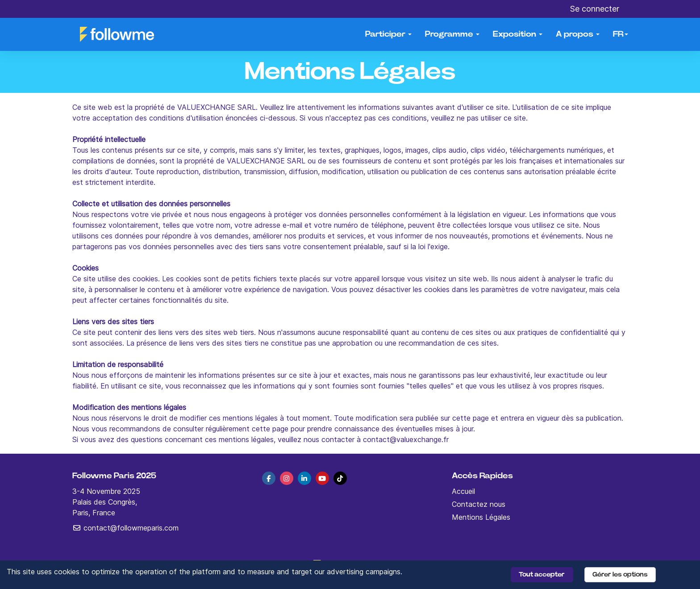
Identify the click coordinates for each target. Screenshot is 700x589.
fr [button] (621, 34)
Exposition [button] (518, 34)
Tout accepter (542, 574)
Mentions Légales (481, 517)
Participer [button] (388, 34)
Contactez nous (479, 504)
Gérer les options (620, 574)
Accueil (463, 491)
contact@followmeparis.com (125, 528)
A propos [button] (578, 34)
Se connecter (595, 9)
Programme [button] (452, 34)
